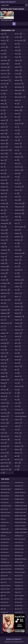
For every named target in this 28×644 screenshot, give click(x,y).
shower (18, 260)
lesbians (18, 70)
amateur (5, 37)
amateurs (5, 40)
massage (18, 80)
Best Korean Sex (5, 492)
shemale (18, 257)
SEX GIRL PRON (19, 606)
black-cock (5, 177)
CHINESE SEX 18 (19, 489)
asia (3, 54)
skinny (18, 263)
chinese (4, 230)
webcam (18, 450)
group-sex (5, 403)
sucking (18, 336)
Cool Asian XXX (5, 499)
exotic (3, 336)
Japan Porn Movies (6, 586)
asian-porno (5, 74)
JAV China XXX (18, 602)
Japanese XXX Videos (6, 579)
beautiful (4, 120)
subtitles (18, 333)
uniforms (18, 423)
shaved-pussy (20, 253)
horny (4, 443)
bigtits (4, 160)
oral (17, 134)
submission (19, 330)
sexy (17, 247)
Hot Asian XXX (4, 549)
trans (17, 406)
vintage (18, 436)
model (17, 114)
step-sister (19, 310)
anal (3, 44)
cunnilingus (5, 283)
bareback (4, 107)
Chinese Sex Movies (20, 539)
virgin (18, 440)
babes (4, 104)
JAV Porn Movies (19, 599)
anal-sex (4, 47)
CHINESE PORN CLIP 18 (21, 506)
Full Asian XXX (4, 612)
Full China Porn (5, 546)
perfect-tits (19, 170)
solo (17, 290)
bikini (3, 163)
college (4, 247)
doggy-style (5, 310)
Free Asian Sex (4, 502)
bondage (4, 190)
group (4, 400)
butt (3, 213)
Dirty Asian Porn (19, 582)
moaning (18, 110)
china (4, 227)
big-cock (4, 144)
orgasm (18, 137)
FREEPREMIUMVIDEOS (20, 559)
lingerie (18, 77)
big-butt (4, 140)
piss (17, 180)
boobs (4, 197)
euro (3, 330)
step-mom (19, 307)
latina (17, 64)
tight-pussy (19, 386)
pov (17, 193)
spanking (18, 293)
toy (17, 396)
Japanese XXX (4, 576)
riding (18, 230)
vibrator (18, 433)
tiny (17, 390)
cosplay (4, 253)
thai (17, 373)
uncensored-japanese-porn (21, 417)
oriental (18, 144)
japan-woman (6, 463)
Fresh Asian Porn (19, 482)
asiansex (4, 90)
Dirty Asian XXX (19, 576)
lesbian (18, 67)
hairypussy (5, 416)
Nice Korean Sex (5, 486)
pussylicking (19, 210)
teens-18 (18, 366)
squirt (18, 300)
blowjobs (4, 187)
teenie (18, 360)
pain (17, 150)
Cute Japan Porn (19, 586)
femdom (4, 353)
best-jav (4, 130)
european (4, 333)
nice (17, 127)
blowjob (4, 183)
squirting (18, 303)
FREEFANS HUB (19, 562)
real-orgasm (19, 213)
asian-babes (5, 60)
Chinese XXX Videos (6, 489)
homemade (5, 440)
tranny (18, 403)
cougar (4, 257)
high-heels (5, 436)
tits (17, 393)
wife (17, 466)
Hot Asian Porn (5, 542)
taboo (18, 343)
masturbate (19, 84)
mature (18, 94)
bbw (3, 114)
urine (17, 430)
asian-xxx (5, 84)
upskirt (18, 426)
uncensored (19, 413)
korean (18, 57)
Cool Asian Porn (19, 589)
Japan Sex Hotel (5, 599)
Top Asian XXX (18, 609)
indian (4, 450)
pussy (18, 200)
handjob (4, 420)
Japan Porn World (5, 592)
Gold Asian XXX (5, 522)
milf (17, 104)
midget (18, 100)
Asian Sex (3, 519)
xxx (17, 469)
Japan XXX (3, 609)
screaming (19, 240)
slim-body (18, 270)
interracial (5, 453)
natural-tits (19, 124)
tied (17, 383)
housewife (5, 446)
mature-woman (20, 97)
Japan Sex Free (4, 509)
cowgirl (4, 263)
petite (18, 173)
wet (17, 456)
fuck (4, 370)
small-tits (19, 283)
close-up (4, 237)
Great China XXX (5, 556)
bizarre (4, 170)
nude (17, 130)
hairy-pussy (5, 413)
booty (4, 200)
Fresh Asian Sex (19, 542)
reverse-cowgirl (20, 227)
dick (3, 297)
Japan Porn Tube (5, 589)
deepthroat (5, 293)
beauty (4, 124)
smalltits (18, 287)
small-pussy (19, 280)
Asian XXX (3, 536)
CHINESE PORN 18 (19, 499)
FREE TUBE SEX (19, 556)
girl (3, 386)
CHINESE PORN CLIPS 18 (20, 513)
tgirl (17, 370)
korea (18, 54)
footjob (4, 366)
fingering (5, 360)
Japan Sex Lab (4, 602)
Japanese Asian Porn (6, 566)
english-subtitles (6, 323)
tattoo (18, 346)
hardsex (4, 426)
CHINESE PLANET (19, 496)
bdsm (4, 117)
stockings (19, 323)
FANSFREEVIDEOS (19, 569)
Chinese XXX (18, 592)
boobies (4, 193)
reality (18, 217)
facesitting (5, 343)
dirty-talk (4, 307)
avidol (3, 97)
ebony (3, 320)
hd (3, 430)
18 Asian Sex (4, 559)
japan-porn (5, 459)
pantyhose (19, 157)
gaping (4, 383)
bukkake (4, 207)
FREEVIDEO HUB (19, 552)
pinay (17, 177)
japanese (5, 466)
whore (18, 463)
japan (4, 456)
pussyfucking (19, 207)
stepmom (18, 320)
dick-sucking (5, 300)
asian (4, 57)
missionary (19, 107)
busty (4, 210)
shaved (18, 250)
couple (4, 260)
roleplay (18, 233)
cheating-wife (6, 223)
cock (3, 243)
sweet (17, 340)
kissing (18, 50)
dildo (3, 303)
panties (18, 154)
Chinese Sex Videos (20, 572)
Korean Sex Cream (5, 512)
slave (17, 267)
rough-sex (19, 237)
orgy (17, 140)
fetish (4, 356)
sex (17, 243)
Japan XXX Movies (19, 596)
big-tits (4, 154)
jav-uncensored (20, 40)
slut (17, 273)
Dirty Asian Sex (19, 579)
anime (4, 50)
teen (17, 353)
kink (17, 44)
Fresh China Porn (5, 516)
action (3, 34)
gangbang (5, 380)
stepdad (18, 313)
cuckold (4, 273)
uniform (18, 420)
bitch (3, 167)
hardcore (5, 423)
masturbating (19, 87)
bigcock (4, 157)
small (17, 277)
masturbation (20, 90)
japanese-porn (6, 469)
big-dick (4, 147)
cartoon (4, 217)
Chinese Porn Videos (20, 526)
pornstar (18, 190)
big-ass (4, 134)
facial (4, 346)
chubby (4, 233)
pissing (18, 183)
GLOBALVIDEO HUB (6, 532)
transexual (19, 410)
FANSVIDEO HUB (19, 546)
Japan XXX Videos (19, 549)
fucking (4, 373)
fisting (4, 363)
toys (17, 400)
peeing (18, 163)
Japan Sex (3, 526)
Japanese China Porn (6, 569)
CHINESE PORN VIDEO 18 (20, 519)
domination (5, 316)
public (18, 197)
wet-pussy (19, 459)
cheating (4, 220)
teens (18, 363)
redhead (18, 220)
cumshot (4, 280)
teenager (18, 356)
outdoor (18, 147)
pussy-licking (20, 203)
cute (3, 287)
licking (18, 74)
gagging (4, 376)
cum (4, 277)
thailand (18, 376)
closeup (4, 240)
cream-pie (5, 267)
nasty (18, 120)
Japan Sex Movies (5, 606)
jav (3, 473)
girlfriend (5, 390)
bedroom (4, 127)
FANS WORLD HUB (19, 566)
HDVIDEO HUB (5, 529)
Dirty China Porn (5, 496)
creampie (5, 270)
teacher (18, 350)
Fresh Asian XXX (19, 486)
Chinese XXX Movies (6, 506)
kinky (17, 47)
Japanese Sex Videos (6, 572)
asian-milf (5, 64)
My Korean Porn (5, 482)
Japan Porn (4, 582)
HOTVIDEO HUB (5, 562)
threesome (19, 380)
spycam (18, 297)
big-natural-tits (6, 150)
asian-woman (6, 80)
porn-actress (19, 187)
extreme (4, 340)
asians (4, 87)
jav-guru (18, 34)
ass (3, 94)
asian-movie (5, 67)
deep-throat (5, 290)
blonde (4, 180)
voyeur (18, 443)
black (3, 173)
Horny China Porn (5, 539)
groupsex (4, 406)
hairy (3, 410)
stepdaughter (19, 316)
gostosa (4, 396)
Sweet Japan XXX (19, 612)
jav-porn (18, 37)
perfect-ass (19, 167)
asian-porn (5, 70)
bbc (3, 110)
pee (17, 160)
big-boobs (5, 137)
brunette (4, 203)
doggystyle (5, 313)
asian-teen (5, 77)
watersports (19, 446)
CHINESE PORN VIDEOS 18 (21, 529)
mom (17, 117)
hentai (4, 433)
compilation (5, 250)
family (4, 350)
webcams (18, 453)
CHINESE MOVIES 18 (20, 492)
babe (3, 100)
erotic (3, 326)
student (18, 326)
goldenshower (6, 393)
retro (17, 223)
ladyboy (18, 60)
